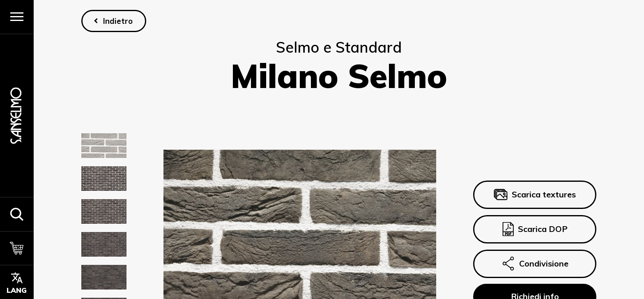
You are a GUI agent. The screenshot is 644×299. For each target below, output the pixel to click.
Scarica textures (535, 195)
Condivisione (535, 264)
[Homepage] (17, 115)
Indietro (118, 21)
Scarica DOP (535, 229)
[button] (17, 214)
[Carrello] (17, 248)
